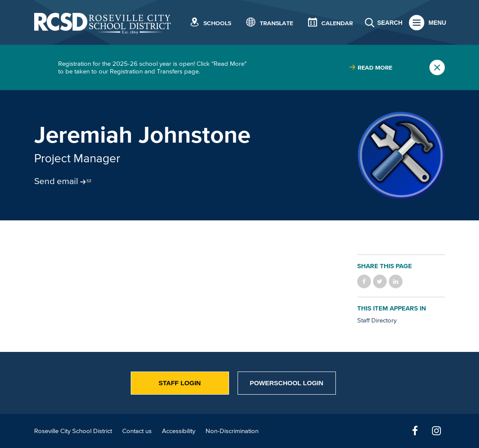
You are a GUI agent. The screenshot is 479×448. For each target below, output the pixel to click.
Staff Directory (377, 320)
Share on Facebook (364, 281)
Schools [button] (217, 23)
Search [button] (390, 23)
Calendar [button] (337, 23)
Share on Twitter (380, 281)
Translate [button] (276, 23)
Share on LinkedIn (396, 281)
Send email (56, 181)
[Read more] (401, 155)
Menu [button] (437, 23)
